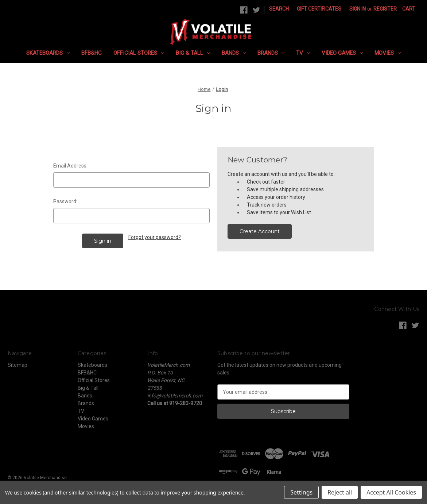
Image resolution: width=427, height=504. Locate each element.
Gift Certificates (319, 9)
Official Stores (139, 53)
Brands (271, 53)
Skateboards (48, 53)
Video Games (342, 53)
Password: (65, 201)
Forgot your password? (155, 237)
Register (385, 9)
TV (303, 53)
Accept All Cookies (391, 492)
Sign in (358, 9)
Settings (301, 492)
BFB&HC (92, 53)
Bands (234, 53)
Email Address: (70, 166)
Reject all (340, 492)
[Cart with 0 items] (409, 9)
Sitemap (18, 365)
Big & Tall (193, 53)
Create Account (260, 231)
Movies (388, 53)
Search (279, 9)
